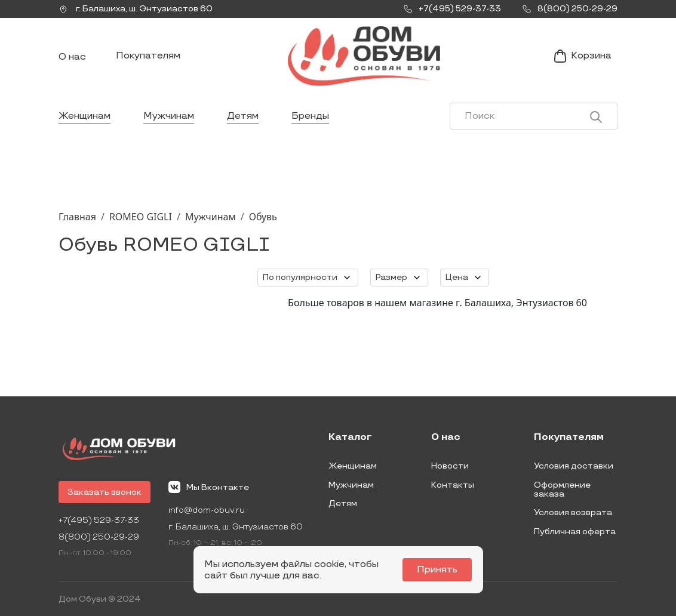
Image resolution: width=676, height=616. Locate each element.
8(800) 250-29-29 (99, 537)
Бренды (310, 116)
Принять (437, 570)
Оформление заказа (562, 490)
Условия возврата (573, 512)
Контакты (453, 485)
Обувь (263, 217)
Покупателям (148, 56)
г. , (136, 9)
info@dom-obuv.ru (207, 510)
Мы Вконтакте (209, 487)
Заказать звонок (105, 492)
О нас (72, 57)
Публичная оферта (575, 532)
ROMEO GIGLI (141, 217)
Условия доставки (574, 466)
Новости (450, 466)
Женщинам (84, 116)
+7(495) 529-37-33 (99, 520)
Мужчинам (169, 116)
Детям (243, 116)
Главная (77, 217)
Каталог (350, 438)
